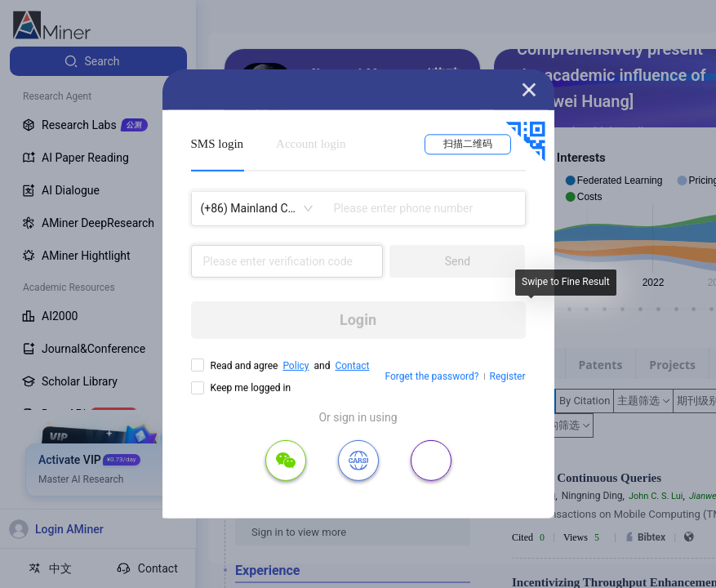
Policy (296, 366)
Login (358, 320)
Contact (352, 366)
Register (508, 376)
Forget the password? (431, 376)
